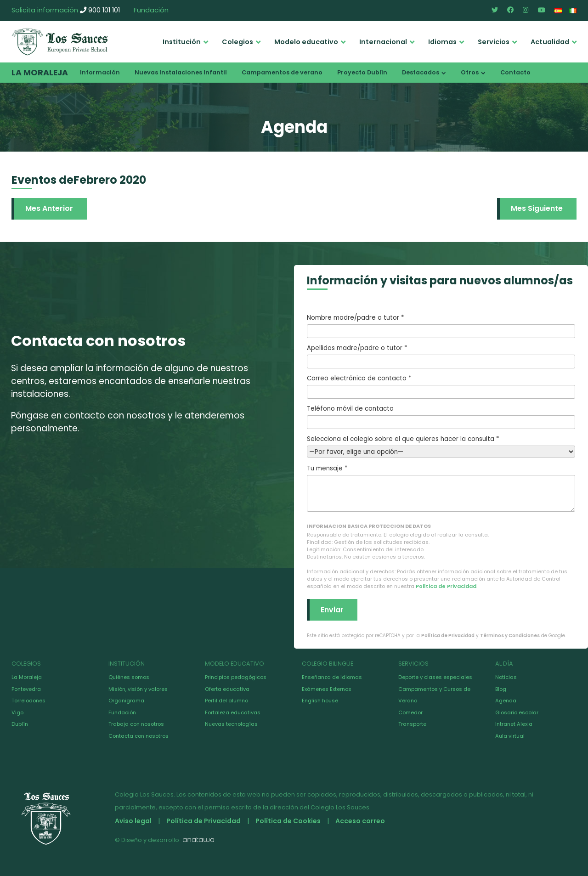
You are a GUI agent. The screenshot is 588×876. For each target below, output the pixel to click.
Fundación (151, 10)
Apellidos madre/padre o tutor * (441, 356)
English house (320, 701)
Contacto (515, 72)
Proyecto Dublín (362, 72)
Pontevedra (26, 689)
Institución (182, 42)
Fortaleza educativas (233, 712)
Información (100, 72)
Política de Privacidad (446, 586)
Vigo (17, 712)
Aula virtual (510, 736)
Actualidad (550, 42)
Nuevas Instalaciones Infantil (181, 72)
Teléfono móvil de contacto (441, 417)
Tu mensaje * (441, 488)
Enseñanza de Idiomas (332, 677)
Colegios (237, 42)
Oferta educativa (227, 689)
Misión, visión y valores (138, 689)
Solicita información (45, 10)
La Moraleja (40, 73)
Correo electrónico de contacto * (441, 386)
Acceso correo (360, 821)
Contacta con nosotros (139, 736)
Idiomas (442, 42)
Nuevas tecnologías (231, 724)
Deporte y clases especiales (435, 677)
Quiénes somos (129, 677)
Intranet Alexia (514, 724)
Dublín (20, 724)
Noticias (506, 677)
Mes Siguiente (537, 208)
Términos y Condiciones (510, 636)
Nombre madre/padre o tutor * (441, 326)
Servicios (494, 42)
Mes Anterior (49, 208)
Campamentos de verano (282, 72)
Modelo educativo (306, 42)
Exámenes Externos (327, 689)
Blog (501, 689)
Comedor (410, 712)
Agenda (506, 701)
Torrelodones (28, 701)
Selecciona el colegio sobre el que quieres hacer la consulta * (441, 445)
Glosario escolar (517, 712)
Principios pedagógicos (236, 677)
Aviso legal (133, 821)
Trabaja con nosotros (136, 724)
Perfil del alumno (226, 701)
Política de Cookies (288, 821)
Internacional (383, 42)
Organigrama (126, 701)
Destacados (421, 72)
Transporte (412, 724)
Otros (470, 72)
